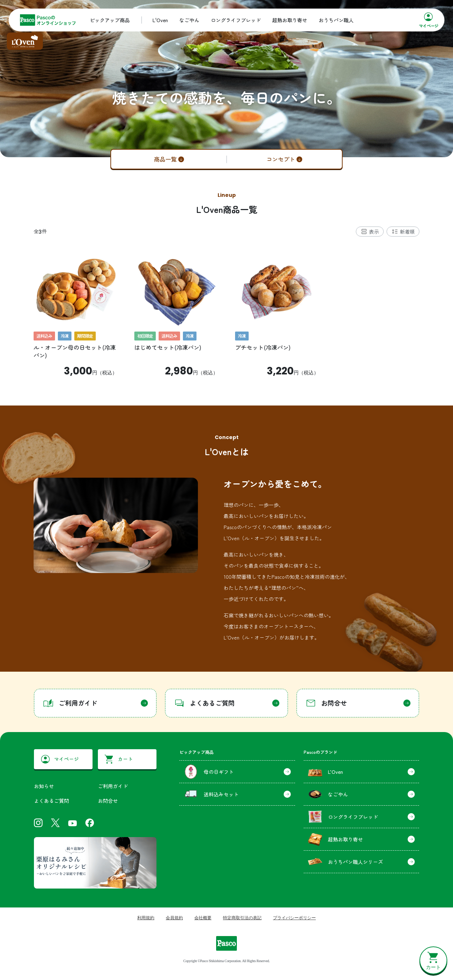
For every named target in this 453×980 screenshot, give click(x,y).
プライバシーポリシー (294, 918)
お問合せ (108, 801)
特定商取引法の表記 (242, 918)
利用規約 (146, 918)
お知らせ (44, 786)
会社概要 (203, 918)
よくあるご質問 (51, 801)
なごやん (189, 20)
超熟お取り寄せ (290, 20)
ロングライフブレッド (236, 20)
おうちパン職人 (336, 20)
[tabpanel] (226, 311)
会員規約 (174, 918)
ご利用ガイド (113, 786)
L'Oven (160, 20)
